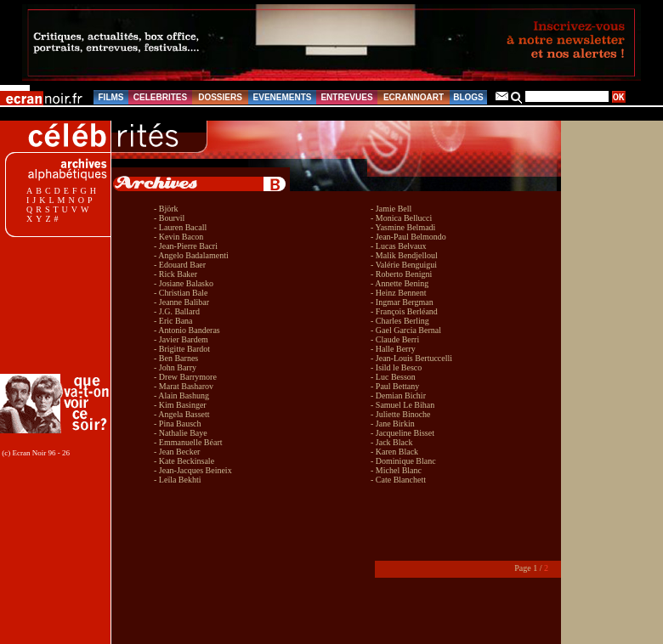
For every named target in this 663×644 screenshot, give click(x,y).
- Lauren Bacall (180, 227)
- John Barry (175, 367)
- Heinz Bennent (399, 293)
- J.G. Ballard (177, 311)
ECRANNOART (414, 97)
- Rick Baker (176, 274)
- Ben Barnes (176, 358)
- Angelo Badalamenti (191, 255)
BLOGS (468, 97)
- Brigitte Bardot (182, 349)
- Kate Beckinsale (184, 461)
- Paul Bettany (395, 386)
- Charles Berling (400, 321)
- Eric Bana (173, 321)
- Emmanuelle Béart (188, 442)
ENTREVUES (346, 97)
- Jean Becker (177, 452)
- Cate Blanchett (398, 480)
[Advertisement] (57, 305)
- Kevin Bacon (178, 237)
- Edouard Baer (180, 265)
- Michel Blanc (396, 470)
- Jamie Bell (391, 209)
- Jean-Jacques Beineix (193, 470)
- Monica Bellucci (401, 218)
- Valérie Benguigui (404, 265)
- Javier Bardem (181, 339)
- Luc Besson (393, 377)
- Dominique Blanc (403, 461)
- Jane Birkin (393, 424)
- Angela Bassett (182, 414)
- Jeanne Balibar (181, 302)
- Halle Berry (393, 349)
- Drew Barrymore (185, 377)
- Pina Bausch (178, 424)
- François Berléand (404, 311)
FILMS (111, 97)
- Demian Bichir (398, 395)
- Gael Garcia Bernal (406, 330)
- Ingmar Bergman (402, 302)
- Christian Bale (181, 293)
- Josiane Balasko (184, 283)
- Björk (166, 209)
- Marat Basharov (184, 386)
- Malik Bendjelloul (404, 255)
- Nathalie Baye (181, 433)
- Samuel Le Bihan (402, 405)
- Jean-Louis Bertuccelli (411, 358)
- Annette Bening (399, 283)
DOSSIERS (220, 97)
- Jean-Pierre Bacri (186, 246)
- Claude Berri (395, 339)
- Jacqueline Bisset (402, 433)
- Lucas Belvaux (399, 246)
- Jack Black (391, 442)
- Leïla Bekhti (178, 480)
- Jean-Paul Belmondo (408, 237)
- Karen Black (394, 452)
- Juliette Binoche (401, 414)
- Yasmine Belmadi (403, 227)
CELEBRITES (160, 97)
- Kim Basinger (180, 405)
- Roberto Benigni (401, 274)
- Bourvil (169, 218)
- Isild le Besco (396, 367)
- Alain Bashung (181, 395)
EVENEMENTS (283, 97)
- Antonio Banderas (187, 330)
